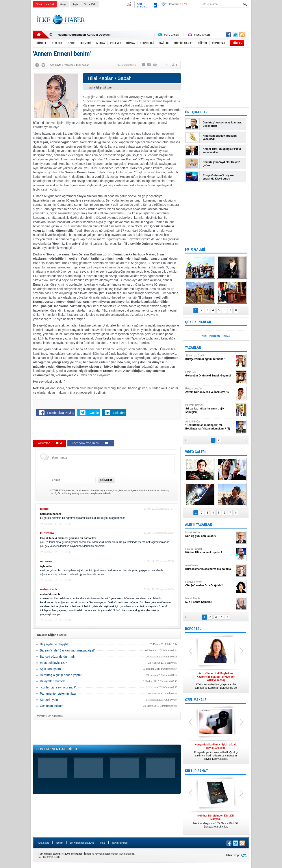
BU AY (227, 336)
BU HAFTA (215, 336)
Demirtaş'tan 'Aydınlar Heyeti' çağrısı (221, 164)
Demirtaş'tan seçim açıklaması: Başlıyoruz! (222, 124)
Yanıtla (48, 524)
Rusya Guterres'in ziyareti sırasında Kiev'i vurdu (219, 177)
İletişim (59, 843)
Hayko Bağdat (210, 551)
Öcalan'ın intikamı (52, 706)
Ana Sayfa (44, 843)
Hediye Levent (210, 584)
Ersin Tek (210, 374)
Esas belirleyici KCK (54, 663)
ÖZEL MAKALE (196, 700)
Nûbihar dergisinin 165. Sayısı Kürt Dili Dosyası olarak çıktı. (216, 821)
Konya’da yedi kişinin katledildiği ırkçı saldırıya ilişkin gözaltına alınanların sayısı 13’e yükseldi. (216, 752)
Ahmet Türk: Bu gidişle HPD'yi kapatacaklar (222, 151)
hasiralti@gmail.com (100, 88)
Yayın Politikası (120, 843)
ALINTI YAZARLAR (199, 524)
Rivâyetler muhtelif (53, 681)
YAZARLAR (193, 348)
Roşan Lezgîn (210, 390)
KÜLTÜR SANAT (197, 771)
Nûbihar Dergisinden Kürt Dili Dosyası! (84, 35)
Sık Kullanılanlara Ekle (82, 843)
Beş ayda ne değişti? (54, 644)
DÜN (204, 336)
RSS (103, 843)
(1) (60, 552)
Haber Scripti (233, 855)
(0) (70, 524)
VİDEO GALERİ (195, 452)
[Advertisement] (267, 77)
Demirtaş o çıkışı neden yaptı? (61, 675)
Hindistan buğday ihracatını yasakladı (220, 137)
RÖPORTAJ (193, 629)
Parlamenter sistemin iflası (58, 694)
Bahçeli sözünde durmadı (57, 657)
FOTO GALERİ (195, 249)
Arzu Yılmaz (210, 567)
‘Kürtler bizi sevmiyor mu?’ (58, 687)
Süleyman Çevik (210, 357)
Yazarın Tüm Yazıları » (50, 716)
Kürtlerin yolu (49, 700)
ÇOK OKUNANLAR (198, 322)
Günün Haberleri (45, 4)
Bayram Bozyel (210, 409)
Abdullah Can (210, 425)
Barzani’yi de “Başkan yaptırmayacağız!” (68, 650)
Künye (63, 4)
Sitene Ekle (90, 4)
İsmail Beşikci (210, 600)
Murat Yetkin (210, 534)
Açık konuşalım (50, 669)
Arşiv (75, 4)
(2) (60, 524)
